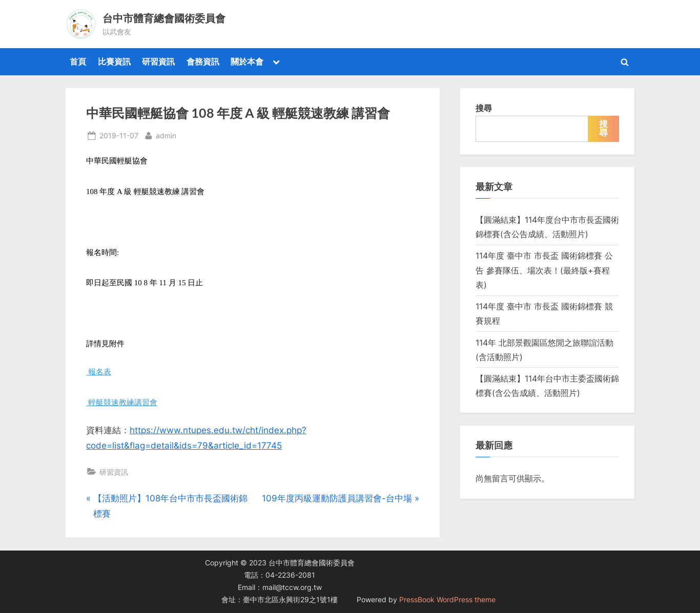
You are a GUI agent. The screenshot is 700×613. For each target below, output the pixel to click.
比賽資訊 (114, 61)
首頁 (78, 61)
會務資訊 (203, 61)
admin (166, 134)
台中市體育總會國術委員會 (164, 18)
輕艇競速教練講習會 (122, 403)
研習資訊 (158, 61)
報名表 (99, 372)
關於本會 (247, 61)
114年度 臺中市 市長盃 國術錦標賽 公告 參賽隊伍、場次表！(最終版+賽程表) (544, 271)
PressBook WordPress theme (447, 600)
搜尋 (484, 108)
